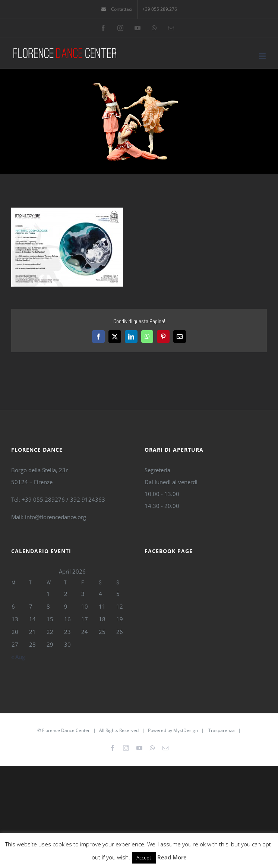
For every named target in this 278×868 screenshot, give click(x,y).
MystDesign (186, 730)
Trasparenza (222, 730)
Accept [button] (144, 858)
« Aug (18, 657)
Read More (172, 857)
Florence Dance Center (66, 730)
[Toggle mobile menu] (263, 56)
